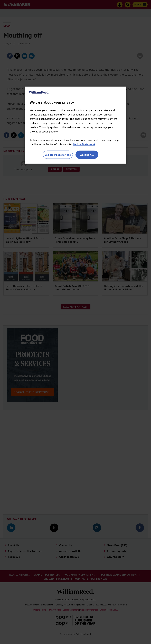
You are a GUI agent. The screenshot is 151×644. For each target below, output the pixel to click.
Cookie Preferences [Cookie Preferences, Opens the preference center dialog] (58, 155)
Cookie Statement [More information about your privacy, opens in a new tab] (84, 144)
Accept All (87, 155)
